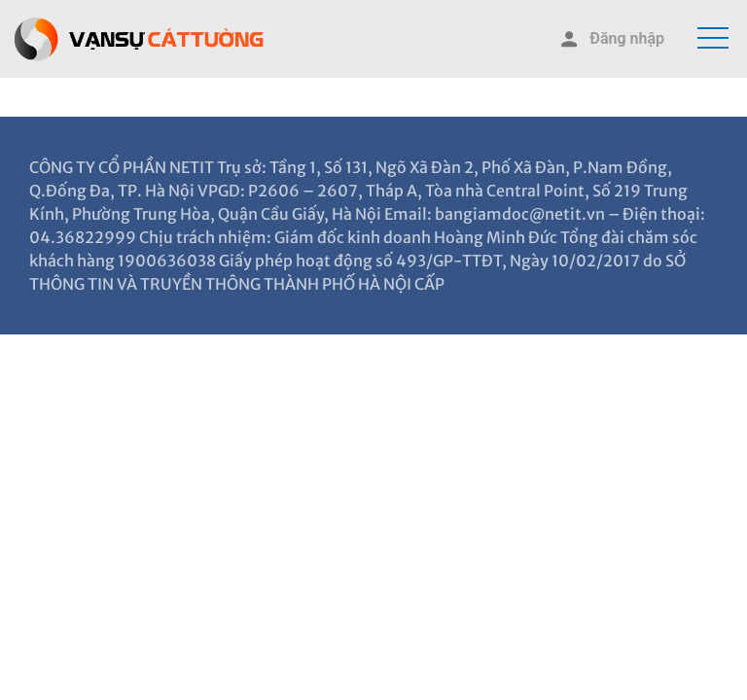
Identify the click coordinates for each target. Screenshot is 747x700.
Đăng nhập (611, 39)
